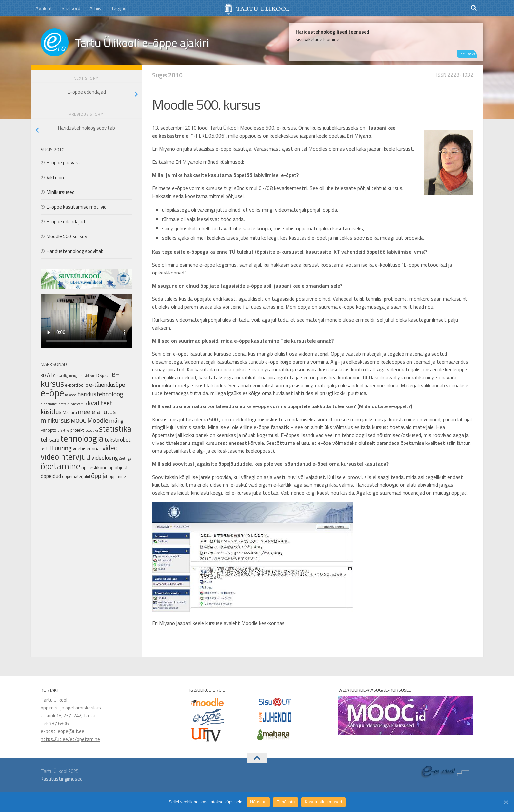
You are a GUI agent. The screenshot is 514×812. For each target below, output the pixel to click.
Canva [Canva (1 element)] (58, 376)
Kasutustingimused (62, 779)
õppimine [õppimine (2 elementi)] (117, 476)
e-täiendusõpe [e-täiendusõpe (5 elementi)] (107, 384)
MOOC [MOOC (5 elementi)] (79, 420)
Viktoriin (55, 177)
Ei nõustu (286, 802)
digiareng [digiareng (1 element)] (70, 376)
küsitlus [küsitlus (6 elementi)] (51, 412)
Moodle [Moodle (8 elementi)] (98, 420)
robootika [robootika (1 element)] (91, 430)
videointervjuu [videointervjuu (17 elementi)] (66, 457)
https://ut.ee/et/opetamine (70, 739)
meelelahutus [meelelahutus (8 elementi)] (97, 412)
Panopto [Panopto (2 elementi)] (49, 430)
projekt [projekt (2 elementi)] (77, 430)
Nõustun (258, 802)
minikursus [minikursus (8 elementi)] (55, 420)
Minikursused (61, 192)
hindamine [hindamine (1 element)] (49, 404)
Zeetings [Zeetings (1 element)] (125, 458)
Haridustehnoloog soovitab (75, 251)
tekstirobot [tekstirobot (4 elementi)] (118, 439)
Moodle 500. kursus (67, 236)
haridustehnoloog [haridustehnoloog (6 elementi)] (100, 394)
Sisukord (71, 8)
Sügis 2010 (167, 75)
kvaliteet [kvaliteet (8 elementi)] (100, 403)
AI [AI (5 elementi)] (49, 375)
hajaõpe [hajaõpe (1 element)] (71, 395)
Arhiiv (96, 8)
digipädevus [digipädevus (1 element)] (87, 376)
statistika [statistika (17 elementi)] (115, 429)
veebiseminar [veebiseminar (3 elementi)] (87, 449)
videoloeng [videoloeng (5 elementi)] (105, 457)
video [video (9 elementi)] (110, 448)
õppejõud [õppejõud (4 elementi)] (51, 476)
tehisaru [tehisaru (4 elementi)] (50, 439)
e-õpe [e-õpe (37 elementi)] (52, 393)
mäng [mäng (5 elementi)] (116, 420)
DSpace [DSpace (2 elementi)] (104, 375)
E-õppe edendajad (66, 222)
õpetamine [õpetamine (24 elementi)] (60, 466)
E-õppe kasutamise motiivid (77, 207)
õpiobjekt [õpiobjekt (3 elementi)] (118, 468)
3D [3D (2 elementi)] (43, 375)
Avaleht (44, 8)
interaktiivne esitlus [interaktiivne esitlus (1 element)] (72, 404)
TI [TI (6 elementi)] (51, 448)
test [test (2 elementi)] (44, 449)
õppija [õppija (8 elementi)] (99, 475)
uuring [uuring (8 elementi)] (63, 448)
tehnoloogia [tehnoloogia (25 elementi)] (82, 438)
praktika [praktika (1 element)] (63, 430)
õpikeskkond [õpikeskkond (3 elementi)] (94, 468)
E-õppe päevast (64, 163)
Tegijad (119, 8)
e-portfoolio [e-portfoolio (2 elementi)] (77, 385)
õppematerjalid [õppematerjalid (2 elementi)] (76, 476)
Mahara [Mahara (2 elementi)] (70, 412)
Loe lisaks (467, 54)
